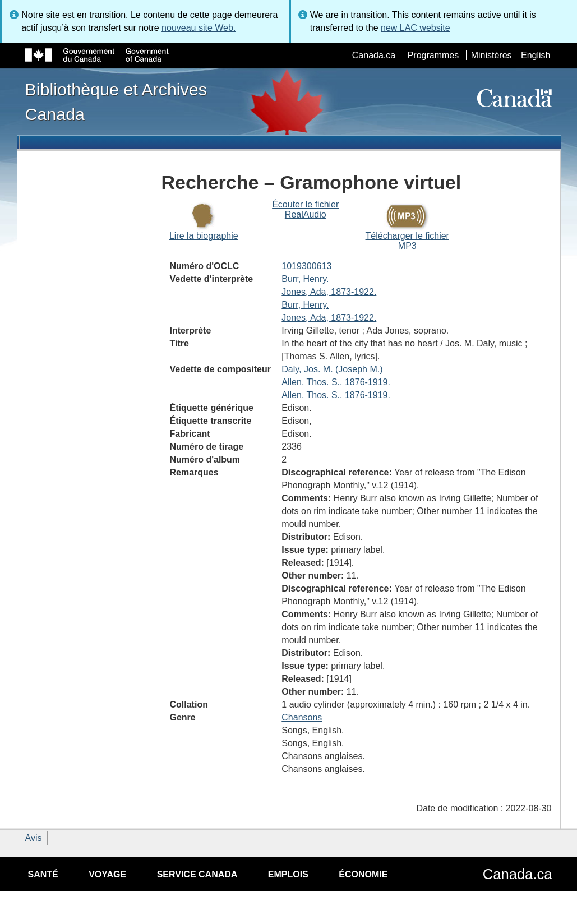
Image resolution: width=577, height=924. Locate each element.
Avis (34, 838)
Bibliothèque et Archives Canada (116, 101)
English (536, 55)
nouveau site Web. (199, 28)
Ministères (491, 55)
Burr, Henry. (305, 279)
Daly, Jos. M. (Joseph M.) (332, 369)
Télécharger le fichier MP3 (407, 241)
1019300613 (306, 266)
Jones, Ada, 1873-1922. (329, 292)
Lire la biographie (204, 236)
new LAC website (416, 28)
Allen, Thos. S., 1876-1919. (336, 382)
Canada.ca (374, 55)
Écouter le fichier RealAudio (305, 209)
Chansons (302, 717)
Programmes (433, 55)
